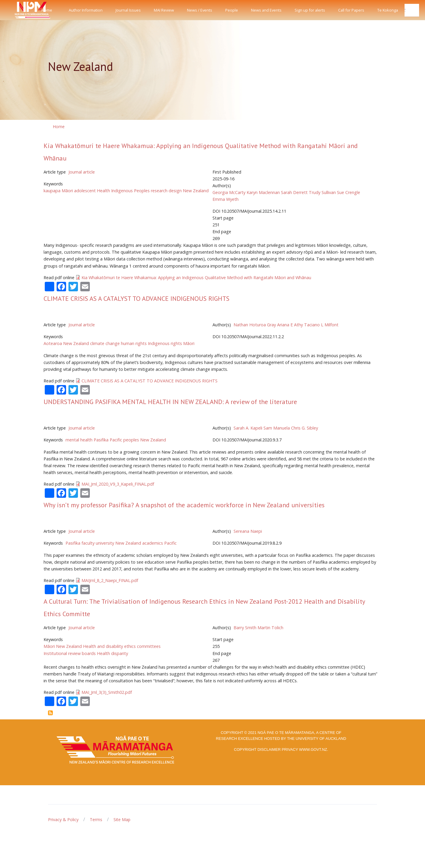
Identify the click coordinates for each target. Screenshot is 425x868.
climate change (105, 343)
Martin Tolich (270, 628)
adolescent (85, 191)
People (232, 10)
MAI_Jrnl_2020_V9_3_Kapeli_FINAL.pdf (118, 484)
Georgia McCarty (229, 192)
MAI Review (164, 10)
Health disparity (112, 653)
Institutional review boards (70, 653)
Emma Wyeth (226, 199)
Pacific (170, 543)
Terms (96, 819)
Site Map (122, 819)
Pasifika (101, 440)
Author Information (86, 10)
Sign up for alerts (310, 10)
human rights (134, 343)
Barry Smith (245, 628)
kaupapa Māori (58, 191)
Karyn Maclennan (263, 192)
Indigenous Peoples (130, 191)
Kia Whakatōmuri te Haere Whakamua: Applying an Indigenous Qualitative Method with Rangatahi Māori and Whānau (196, 278)
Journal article (82, 172)
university (105, 543)
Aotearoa (53, 343)
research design (166, 191)
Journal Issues (128, 10)
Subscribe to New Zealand (50, 713)
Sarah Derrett (294, 192)
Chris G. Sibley (305, 428)
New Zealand (196, 191)
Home (47, 10)
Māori (189, 343)
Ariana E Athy (290, 325)
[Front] (18, 10)
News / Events (200, 10)
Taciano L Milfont (321, 325)
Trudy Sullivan (322, 192)
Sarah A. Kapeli (248, 428)
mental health (79, 440)
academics (153, 543)
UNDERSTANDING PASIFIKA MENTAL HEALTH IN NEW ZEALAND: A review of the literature (170, 402)
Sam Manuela (277, 428)
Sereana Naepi (248, 531)
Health (103, 191)
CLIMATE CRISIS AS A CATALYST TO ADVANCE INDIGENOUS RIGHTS (136, 298)
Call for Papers (351, 10)
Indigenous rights (165, 343)
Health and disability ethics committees (122, 646)
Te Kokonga (388, 10)
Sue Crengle (349, 192)
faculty (88, 543)
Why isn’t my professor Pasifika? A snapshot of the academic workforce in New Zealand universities (184, 505)
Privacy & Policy (63, 819)
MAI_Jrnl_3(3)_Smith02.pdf (107, 692)
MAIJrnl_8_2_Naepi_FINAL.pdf (110, 580)
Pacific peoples (124, 440)
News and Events (266, 10)
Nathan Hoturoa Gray (255, 325)
